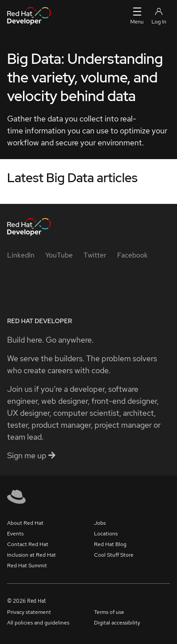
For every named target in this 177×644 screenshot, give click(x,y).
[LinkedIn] (21, 255)
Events (15, 534)
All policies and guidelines (38, 623)
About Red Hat (25, 523)
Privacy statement (29, 612)
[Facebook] (132, 255)
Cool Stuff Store (114, 555)
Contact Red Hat (28, 544)
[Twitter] (95, 255)
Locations (106, 534)
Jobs (100, 523)
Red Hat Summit (27, 566)
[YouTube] (59, 255)
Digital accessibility (117, 623)
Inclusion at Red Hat (31, 555)
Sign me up (31, 455)
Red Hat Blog (110, 544)
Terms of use (109, 612)
